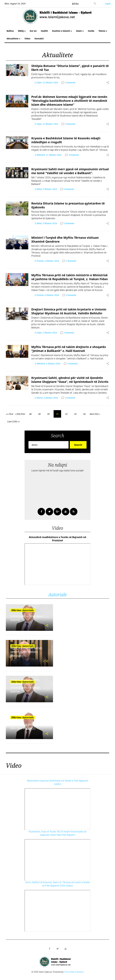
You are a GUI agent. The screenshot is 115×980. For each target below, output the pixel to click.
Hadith (44, 31)
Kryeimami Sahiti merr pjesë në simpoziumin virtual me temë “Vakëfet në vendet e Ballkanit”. (70, 171)
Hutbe (91, 31)
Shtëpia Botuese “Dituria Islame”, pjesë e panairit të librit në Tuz (70, 68)
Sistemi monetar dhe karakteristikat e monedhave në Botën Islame (25, 686)
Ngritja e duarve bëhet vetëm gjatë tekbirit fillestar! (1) (26, 652)
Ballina (10, 31)
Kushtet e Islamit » (62, 31)
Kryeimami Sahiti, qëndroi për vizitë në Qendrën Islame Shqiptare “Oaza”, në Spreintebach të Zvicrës (70, 380)
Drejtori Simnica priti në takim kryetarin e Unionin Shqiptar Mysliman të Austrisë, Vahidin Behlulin (69, 311)
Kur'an (33, 31)
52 (66, 414)
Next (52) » (95, 414)
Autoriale (57, 595)
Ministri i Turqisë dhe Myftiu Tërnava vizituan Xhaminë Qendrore (65, 240)
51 (57, 414)
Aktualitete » (13, 39)
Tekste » (103, 31)
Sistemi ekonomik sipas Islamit (27, 618)
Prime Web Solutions (74, 972)
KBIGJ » (22, 31)
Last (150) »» (14, 421)
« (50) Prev (20, 414)
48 (30, 414)
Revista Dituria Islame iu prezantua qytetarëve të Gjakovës (68, 205)
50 (48, 414)
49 (39, 414)
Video (27, 39)
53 (75, 414)
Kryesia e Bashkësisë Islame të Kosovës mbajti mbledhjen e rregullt (66, 140)
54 (84, 414)
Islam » (80, 31)
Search (78, 445)
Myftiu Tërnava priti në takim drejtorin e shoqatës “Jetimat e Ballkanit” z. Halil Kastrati (69, 349)
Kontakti (39, 39)
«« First (10, 414)
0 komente (70, 82)
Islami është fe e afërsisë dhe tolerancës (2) (28, 726)
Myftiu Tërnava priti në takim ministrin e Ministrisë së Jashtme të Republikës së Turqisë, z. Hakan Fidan (70, 277)
